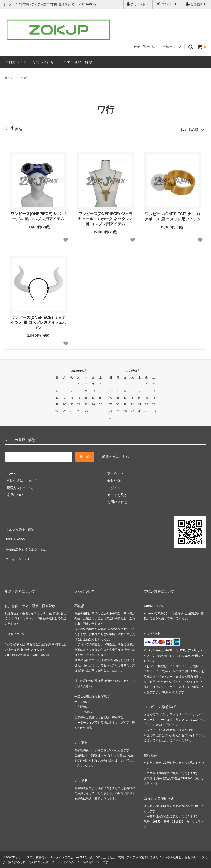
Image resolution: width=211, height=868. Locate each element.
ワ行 (24, 78)
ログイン (167, 4)
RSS (8, 534)
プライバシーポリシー (22, 548)
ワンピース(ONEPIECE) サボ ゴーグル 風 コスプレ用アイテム (38, 215)
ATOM (19, 534)
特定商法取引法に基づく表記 (27, 541)
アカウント (138, 4)
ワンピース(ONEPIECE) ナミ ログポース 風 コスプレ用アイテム (173, 215)
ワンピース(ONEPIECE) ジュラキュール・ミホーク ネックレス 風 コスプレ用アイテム (105, 217)
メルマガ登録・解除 (76, 62)
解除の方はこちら (116, 455)
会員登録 (196, 4)
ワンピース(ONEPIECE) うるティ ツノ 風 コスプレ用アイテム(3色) (38, 321)
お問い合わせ (43, 62)
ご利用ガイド (16, 62)
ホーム (9, 78)
